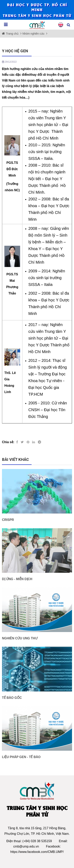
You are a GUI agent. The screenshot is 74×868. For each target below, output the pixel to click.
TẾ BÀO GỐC (12, 698)
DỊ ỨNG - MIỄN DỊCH (17, 579)
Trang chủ (13, 34)
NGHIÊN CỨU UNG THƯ (20, 638)
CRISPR (8, 520)
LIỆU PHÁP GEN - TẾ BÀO (21, 757)
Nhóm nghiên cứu (33, 34)
